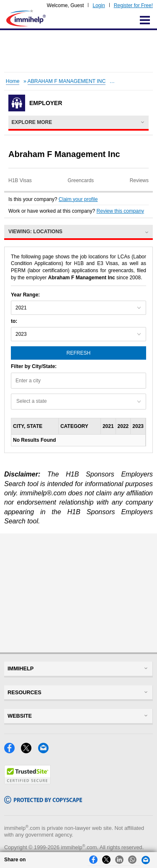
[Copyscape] (43, 801)
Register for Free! (133, 5)
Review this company (120, 211)
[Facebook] (13, 751)
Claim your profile (78, 199)
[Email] (46, 751)
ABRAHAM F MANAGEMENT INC (67, 81)
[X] (29, 751)
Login (99, 5)
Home (13, 81)
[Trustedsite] (27, 782)
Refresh (78, 353)
